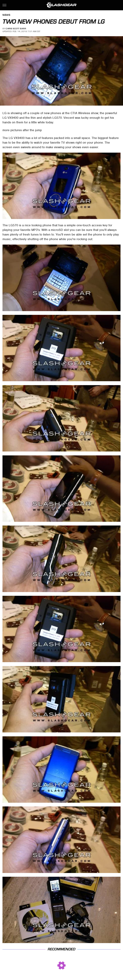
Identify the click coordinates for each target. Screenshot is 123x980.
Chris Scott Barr (16, 29)
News (6, 15)
